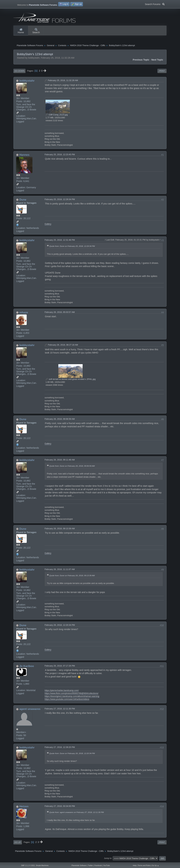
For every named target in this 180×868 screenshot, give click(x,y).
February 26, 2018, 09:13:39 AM (60, 529)
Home (21, 31)
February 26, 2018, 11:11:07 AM (60, 570)
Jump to (108, 859)
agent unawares (30, 710)
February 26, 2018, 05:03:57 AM (60, 313)
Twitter (90, 865)
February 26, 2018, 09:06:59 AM (60, 420)
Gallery (48, 225)
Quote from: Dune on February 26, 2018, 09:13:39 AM (72, 576)
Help (135, 865)
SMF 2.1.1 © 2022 (28, 865)
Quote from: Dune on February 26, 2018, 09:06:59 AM (72, 467)
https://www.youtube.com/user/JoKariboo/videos (67, 700)
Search (36, 31)
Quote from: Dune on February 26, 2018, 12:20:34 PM (72, 754)
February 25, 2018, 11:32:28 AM (63, 81)
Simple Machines (42, 865)
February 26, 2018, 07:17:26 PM (60, 667)
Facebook (98, 865)
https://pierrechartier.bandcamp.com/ (62, 691)
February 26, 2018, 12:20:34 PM (60, 626)
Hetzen (24, 807)
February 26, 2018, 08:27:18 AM (63, 346)
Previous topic (141, 61)
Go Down (19, 72)
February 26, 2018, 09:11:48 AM (60, 461)
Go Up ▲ (155, 865)
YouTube (107, 865)
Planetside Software (79, 865)
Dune (23, 200)
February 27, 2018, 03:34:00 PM (60, 807)
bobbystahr (27, 81)
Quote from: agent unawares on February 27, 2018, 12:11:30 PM (76, 813)
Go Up (18, 843)
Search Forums (155, 4)
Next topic (157, 61)
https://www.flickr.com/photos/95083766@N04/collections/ (71, 694)
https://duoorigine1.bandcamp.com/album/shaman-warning (72, 697)
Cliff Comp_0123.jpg (57, 115)
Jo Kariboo (27, 667)
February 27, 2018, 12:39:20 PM (60, 748)
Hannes (24, 156)
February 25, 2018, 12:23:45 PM (60, 155)
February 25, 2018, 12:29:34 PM (60, 200)
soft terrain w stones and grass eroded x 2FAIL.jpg (70, 380)
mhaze (24, 313)
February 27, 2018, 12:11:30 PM (60, 709)
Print (162, 72)
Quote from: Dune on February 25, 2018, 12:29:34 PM (72, 247)
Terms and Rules (144, 865)
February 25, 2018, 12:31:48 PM (60, 241)
